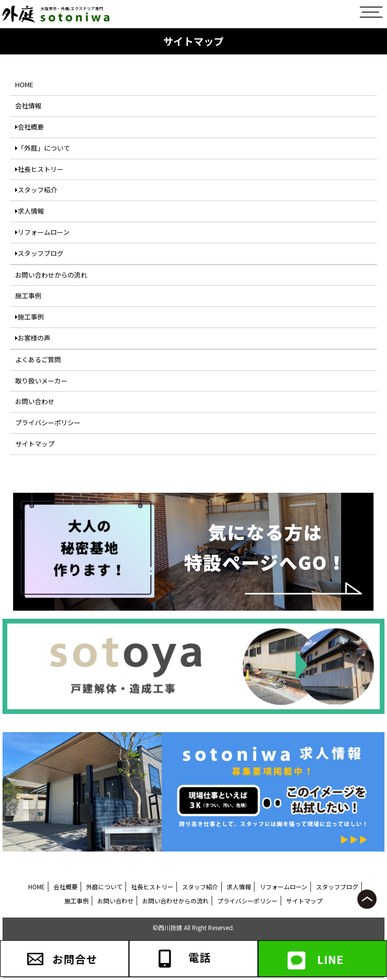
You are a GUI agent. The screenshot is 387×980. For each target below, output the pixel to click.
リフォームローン (42, 232)
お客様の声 (33, 338)
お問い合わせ (35, 401)
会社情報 (28, 106)
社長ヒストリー (39, 169)
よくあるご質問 (38, 360)
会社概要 (29, 127)
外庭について (104, 887)
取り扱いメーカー (41, 381)
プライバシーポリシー (48, 422)
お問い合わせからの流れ (51, 275)
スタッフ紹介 (36, 190)
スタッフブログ (39, 253)
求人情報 (29, 211)
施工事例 (28, 296)
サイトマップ (35, 444)
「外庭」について (43, 148)
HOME (24, 84)
